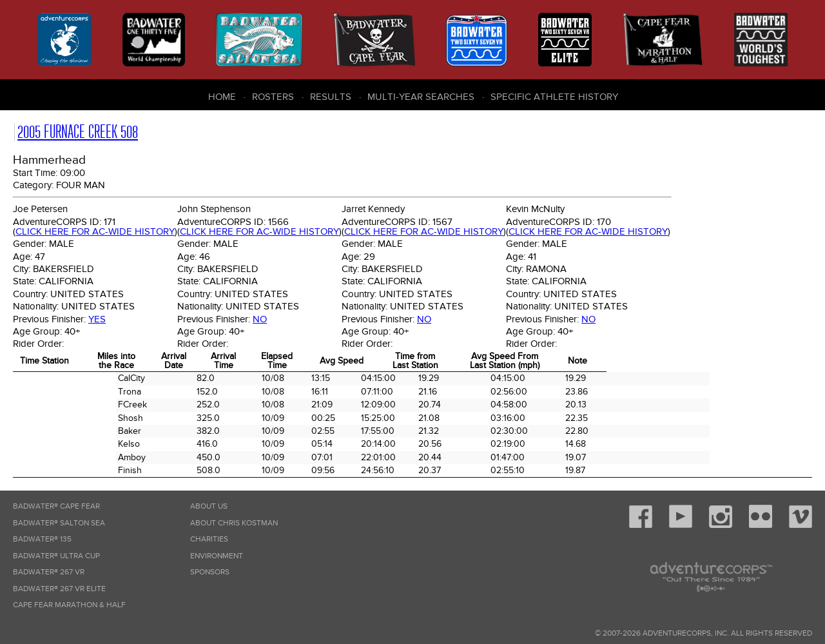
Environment (217, 556)
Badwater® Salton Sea (59, 523)
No (260, 319)
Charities (209, 539)
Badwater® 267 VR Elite (59, 589)
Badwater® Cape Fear (56, 506)
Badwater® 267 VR (49, 572)
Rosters (273, 97)
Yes (97, 319)
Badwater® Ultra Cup (56, 556)
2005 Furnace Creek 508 (78, 132)
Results (331, 97)
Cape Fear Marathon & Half (69, 605)
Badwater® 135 (42, 539)
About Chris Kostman (234, 523)
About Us (209, 506)
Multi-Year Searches (421, 97)
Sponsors (210, 572)
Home (222, 97)
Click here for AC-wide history (95, 231)
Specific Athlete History (554, 97)
